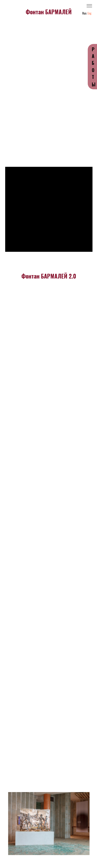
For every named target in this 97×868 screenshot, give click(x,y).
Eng (89, 13)
